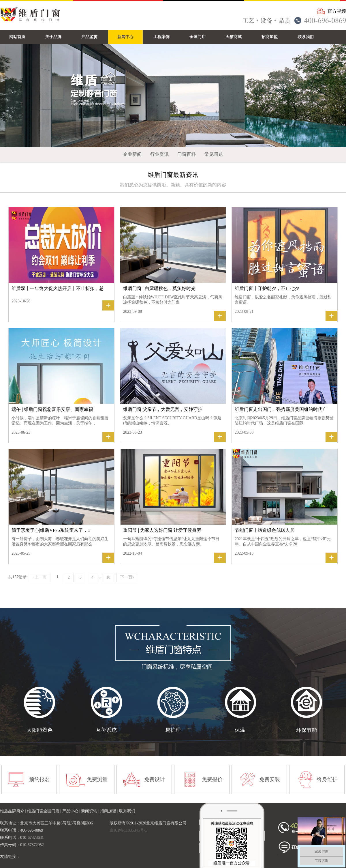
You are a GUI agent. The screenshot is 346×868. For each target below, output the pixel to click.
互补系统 (106, 730)
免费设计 (155, 779)
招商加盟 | (110, 811)
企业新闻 (132, 154)
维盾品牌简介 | (14, 811)
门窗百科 (187, 154)
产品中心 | (72, 811)
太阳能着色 (40, 730)
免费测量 (97, 779)
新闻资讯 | (91, 811)
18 (108, 577)
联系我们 (127, 811)
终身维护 (327, 779)
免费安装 (270, 779)
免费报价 (212, 779)
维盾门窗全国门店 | (45, 811)
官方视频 (337, 11)
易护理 (173, 730)
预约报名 (40, 779)
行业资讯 (159, 154)
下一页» (127, 577)
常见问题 (214, 154)
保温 (240, 730)
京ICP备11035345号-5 (128, 830)
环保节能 (306, 730)
